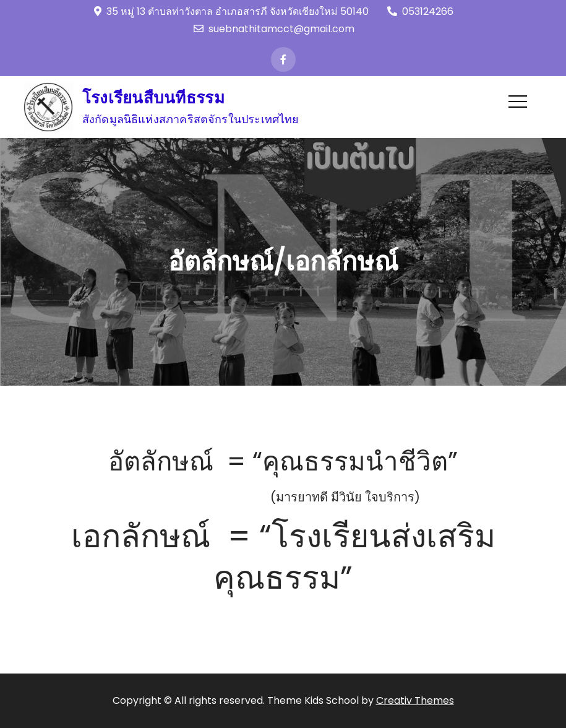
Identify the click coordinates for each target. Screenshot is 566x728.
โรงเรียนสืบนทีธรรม (153, 98)
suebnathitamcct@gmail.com (274, 29)
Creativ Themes (415, 700)
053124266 (420, 11)
